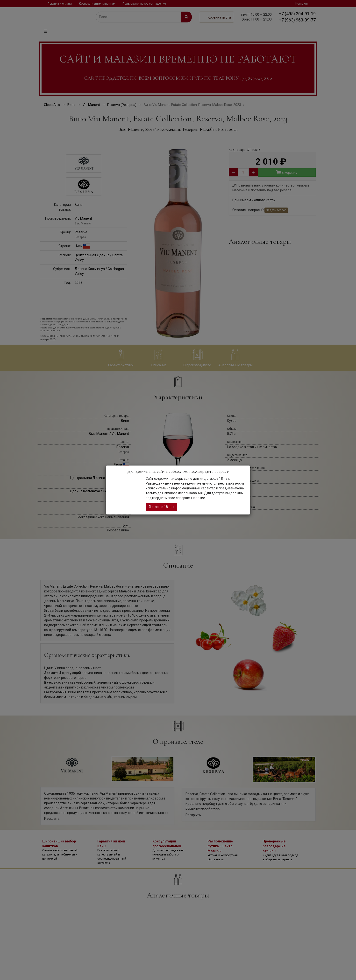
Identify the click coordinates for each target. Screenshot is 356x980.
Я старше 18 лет (161, 507)
